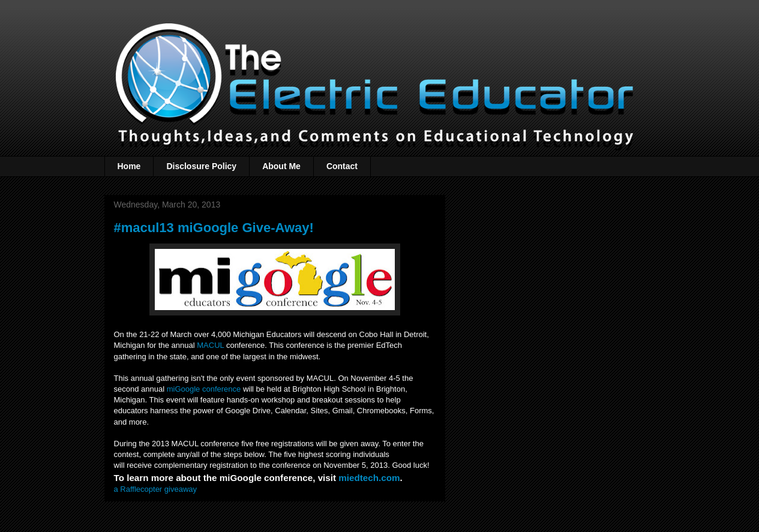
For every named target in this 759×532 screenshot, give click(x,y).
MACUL (210, 345)
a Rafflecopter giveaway (156, 489)
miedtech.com (369, 478)
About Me (281, 166)
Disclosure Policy (201, 166)
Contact (342, 166)
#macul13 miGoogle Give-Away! (214, 228)
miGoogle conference (204, 389)
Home (129, 166)
